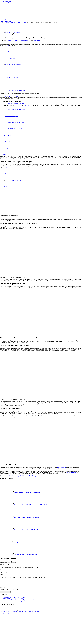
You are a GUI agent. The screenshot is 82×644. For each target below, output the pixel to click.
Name (2, 570)
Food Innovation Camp (71, 472)
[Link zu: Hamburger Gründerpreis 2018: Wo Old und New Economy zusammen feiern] (25, 530)
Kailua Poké (26, 105)
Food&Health (22, 41)
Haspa (18, 476)
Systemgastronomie (36, 476)
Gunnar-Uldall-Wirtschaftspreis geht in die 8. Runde (14, 599)
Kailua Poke (26, 476)
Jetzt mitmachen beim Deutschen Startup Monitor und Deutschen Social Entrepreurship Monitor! (24, 604)
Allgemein (16, 41)
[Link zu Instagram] (7, 2)
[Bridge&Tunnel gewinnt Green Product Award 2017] (29, 613)
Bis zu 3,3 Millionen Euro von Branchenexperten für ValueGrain (17, 603)
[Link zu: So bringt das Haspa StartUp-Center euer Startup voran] (20, 492)
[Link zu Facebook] (7, 3)
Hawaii (21, 476)
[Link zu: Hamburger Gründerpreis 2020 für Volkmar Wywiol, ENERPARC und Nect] (25, 505)
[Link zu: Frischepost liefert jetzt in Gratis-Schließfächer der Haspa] (20, 542)
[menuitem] (42, 608)
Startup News (28, 41)
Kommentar (3, 589)
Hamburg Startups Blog (6, 21)
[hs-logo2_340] (10, 12)
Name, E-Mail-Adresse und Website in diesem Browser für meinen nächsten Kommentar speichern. (23, 577)
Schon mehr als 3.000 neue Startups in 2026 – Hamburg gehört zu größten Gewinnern (21, 601)
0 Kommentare (9, 41)
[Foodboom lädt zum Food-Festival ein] (9, 613)
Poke (30, 476)
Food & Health (13, 476)
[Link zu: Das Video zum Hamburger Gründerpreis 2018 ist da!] (19, 517)
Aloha (8, 476)
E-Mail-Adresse (4, 572)
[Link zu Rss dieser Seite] (8, 4)
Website (2, 575)
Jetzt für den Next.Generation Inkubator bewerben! (14, 600)
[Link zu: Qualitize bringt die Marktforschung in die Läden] (18, 555)
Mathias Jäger (36, 41)
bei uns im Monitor (62, 468)
